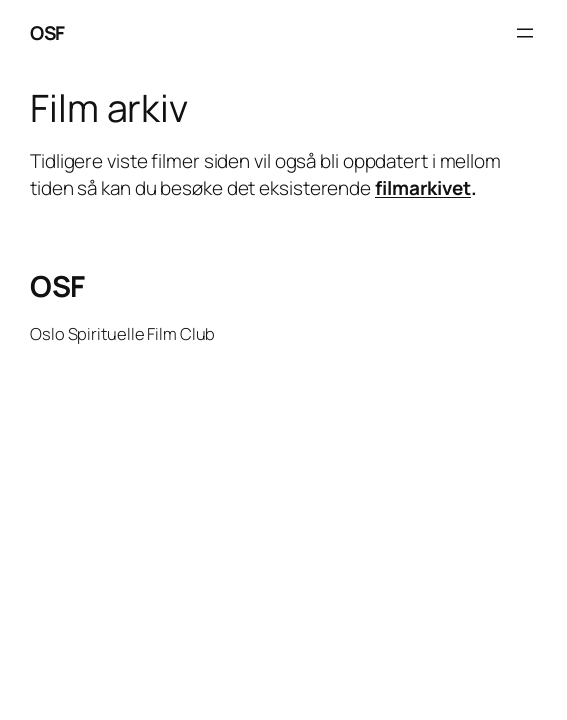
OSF (47, 33)
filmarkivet (423, 188)
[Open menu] (525, 33)
